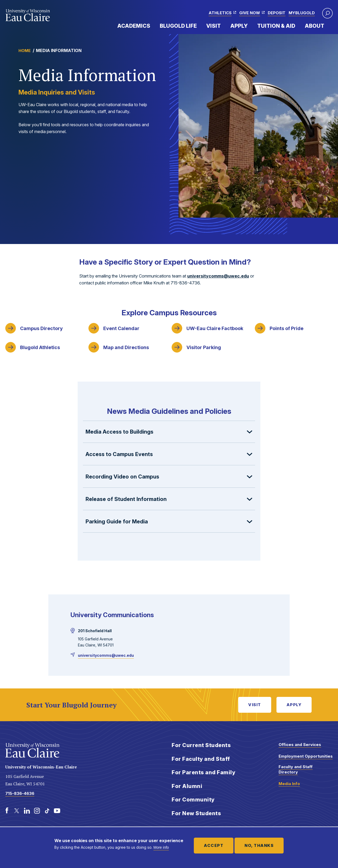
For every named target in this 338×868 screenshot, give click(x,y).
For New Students (196, 813)
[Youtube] (57, 811)
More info (161, 847)
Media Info (289, 784)
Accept (214, 845)
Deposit (277, 13)
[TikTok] (47, 811)
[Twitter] (17, 811)
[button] (327, 13)
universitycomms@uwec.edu (218, 276)
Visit (213, 26)
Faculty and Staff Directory (296, 769)
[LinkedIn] (27, 811)
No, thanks (259, 845)
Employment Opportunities (306, 756)
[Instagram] (37, 811)
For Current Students (201, 745)
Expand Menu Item (153, 26)
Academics (134, 26)
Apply (239, 26)
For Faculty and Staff (201, 759)
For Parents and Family (203, 772)
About (314, 26)
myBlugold (302, 13)
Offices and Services (300, 745)
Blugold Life (178, 26)
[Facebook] (7, 811)
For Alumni (187, 786)
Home (25, 51)
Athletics (220, 13)
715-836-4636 (20, 793)
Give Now (250, 13)
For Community (193, 800)
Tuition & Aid (276, 26)
